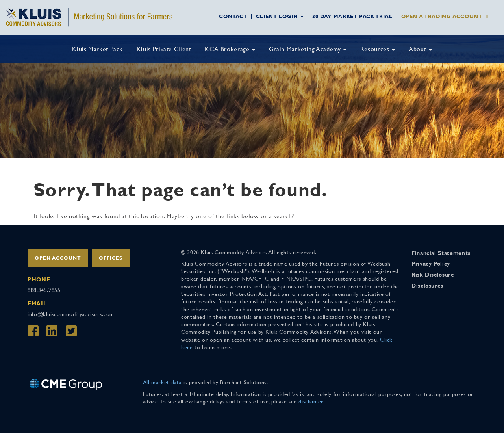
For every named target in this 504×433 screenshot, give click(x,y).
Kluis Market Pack (97, 49)
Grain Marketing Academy (308, 49)
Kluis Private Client (164, 49)
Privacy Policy (431, 264)
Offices (111, 258)
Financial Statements (441, 253)
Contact (233, 16)
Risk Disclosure (433, 275)
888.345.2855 (44, 290)
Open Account (58, 258)
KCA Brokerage (230, 49)
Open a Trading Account (442, 16)
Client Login (280, 16)
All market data (162, 382)
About (420, 49)
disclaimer (311, 401)
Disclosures (427, 286)
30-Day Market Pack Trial (352, 16)
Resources (378, 49)
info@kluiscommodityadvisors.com (71, 314)
